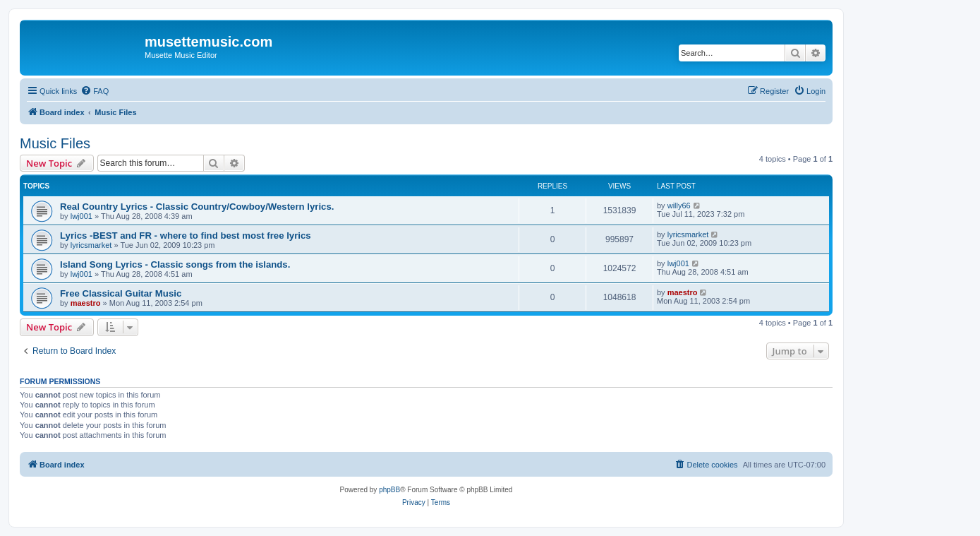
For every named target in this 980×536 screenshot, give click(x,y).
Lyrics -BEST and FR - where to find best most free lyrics (186, 236)
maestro (86, 303)
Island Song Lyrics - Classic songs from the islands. (175, 264)
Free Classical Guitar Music (121, 293)
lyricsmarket (91, 245)
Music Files (55, 143)
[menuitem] (95, 91)
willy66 (679, 206)
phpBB (389, 490)
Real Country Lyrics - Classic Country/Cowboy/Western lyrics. (197, 207)
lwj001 (81, 216)
